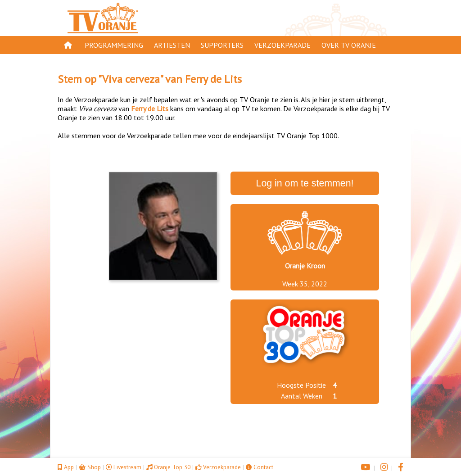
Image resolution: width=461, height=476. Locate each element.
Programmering (114, 45)
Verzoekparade (282, 45)
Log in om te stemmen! (305, 183)
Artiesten (172, 45)
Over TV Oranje (349, 45)
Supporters (222, 45)
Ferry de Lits (213, 79)
